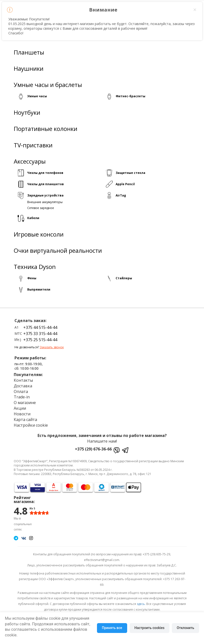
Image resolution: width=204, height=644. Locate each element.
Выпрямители (39, 289)
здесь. (141, 604)
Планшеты (29, 52)
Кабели (33, 218)
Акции (20, 408)
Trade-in (22, 397)
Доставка (23, 386)
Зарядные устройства (45, 195)
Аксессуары (30, 161)
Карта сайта (25, 420)
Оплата (21, 391)
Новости (22, 414)
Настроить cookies (150, 628)
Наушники (29, 69)
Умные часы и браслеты (48, 85)
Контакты (23, 380)
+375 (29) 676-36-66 (93, 449)
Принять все (112, 628)
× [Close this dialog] (195, 10)
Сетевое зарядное (41, 208)
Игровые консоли (39, 234)
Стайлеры (124, 278)
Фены (32, 278)
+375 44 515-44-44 (40, 327)
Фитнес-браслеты (130, 96)
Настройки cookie (31, 425)
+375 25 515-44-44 (40, 340)
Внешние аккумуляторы (45, 202)
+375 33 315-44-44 (40, 334)
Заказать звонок (52, 347)
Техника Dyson (35, 267)
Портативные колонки (46, 129)
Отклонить (185, 628)
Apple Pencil (125, 184)
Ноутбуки (27, 112)
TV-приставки (33, 145)
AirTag (121, 195)
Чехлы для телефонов (45, 173)
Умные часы (37, 96)
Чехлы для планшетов (46, 184)
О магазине (25, 403)
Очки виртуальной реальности (58, 251)
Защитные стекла (130, 173)
